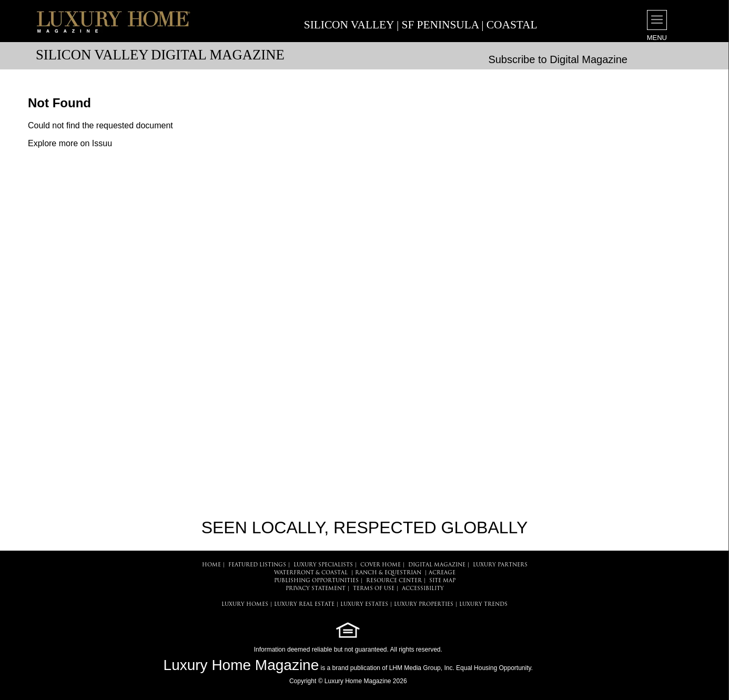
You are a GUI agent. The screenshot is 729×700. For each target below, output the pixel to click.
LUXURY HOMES (245, 605)
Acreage (442, 573)
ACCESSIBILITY (423, 589)
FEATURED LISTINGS (257, 565)
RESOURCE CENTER (394, 581)
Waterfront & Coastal (311, 573)
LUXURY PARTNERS (500, 565)
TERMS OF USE (374, 589)
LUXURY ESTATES (364, 605)
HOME (211, 565)
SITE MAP (442, 581)
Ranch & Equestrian (388, 573)
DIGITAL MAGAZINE (437, 565)
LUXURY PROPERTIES (424, 605)
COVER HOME (381, 565)
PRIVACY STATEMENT (316, 589)
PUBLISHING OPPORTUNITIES (316, 581)
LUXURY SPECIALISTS (323, 565)
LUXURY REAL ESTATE (304, 605)
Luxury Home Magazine (241, 665)
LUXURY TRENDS (483, 605)
